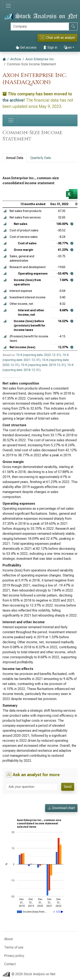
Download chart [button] (61, 808)
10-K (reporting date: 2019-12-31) (43, 365)
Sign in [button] (50, 47)
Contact (10, 964)
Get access (26, 47)
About (8, 939)
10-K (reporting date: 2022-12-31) (39, 355)
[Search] (40, 26)
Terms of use (14, 947)
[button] (5, 211)
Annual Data (15, 158)
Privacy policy (14, 956)
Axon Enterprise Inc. (40, 59)
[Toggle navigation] (8, 6)
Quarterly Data (41, 158)
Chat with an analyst (57, 38)
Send (68, 787)
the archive (13, 100)
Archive (16, 59)
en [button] (68, 47)
